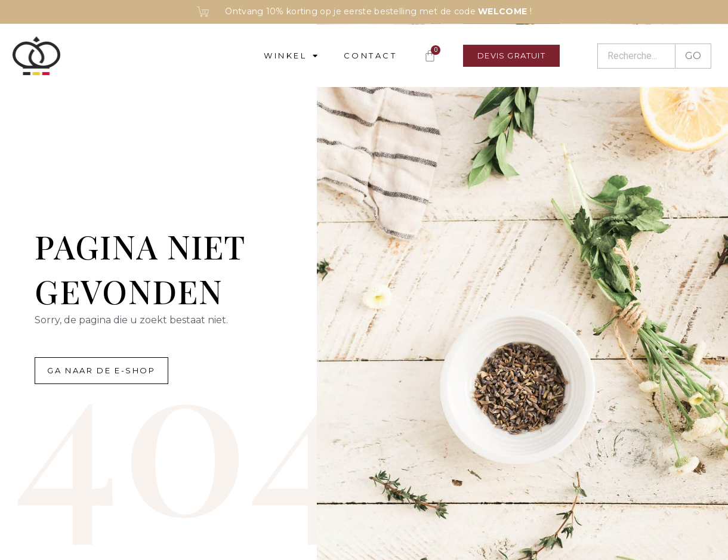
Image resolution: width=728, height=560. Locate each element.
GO (693, 56)
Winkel (292, 56)
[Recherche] (636, 56)
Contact (371, 55)
